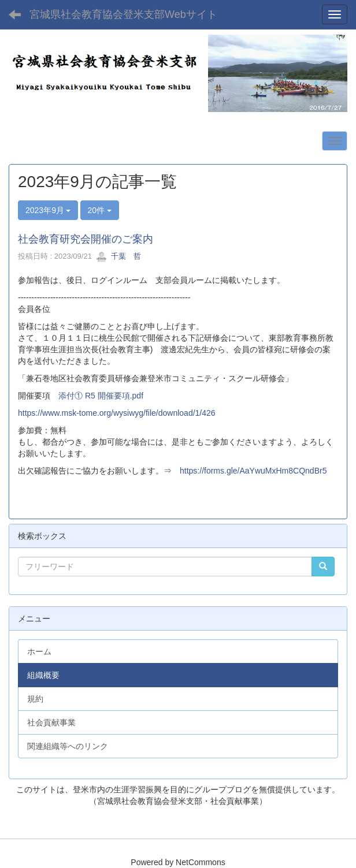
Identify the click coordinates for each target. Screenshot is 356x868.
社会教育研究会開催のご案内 (86, 239)
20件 (100, 210)
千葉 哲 (118, 256)
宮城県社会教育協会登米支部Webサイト (123, 14)
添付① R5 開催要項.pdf (101, 396)
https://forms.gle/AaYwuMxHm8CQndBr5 (253, 471)
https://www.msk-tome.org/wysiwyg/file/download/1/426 (117, 413)
